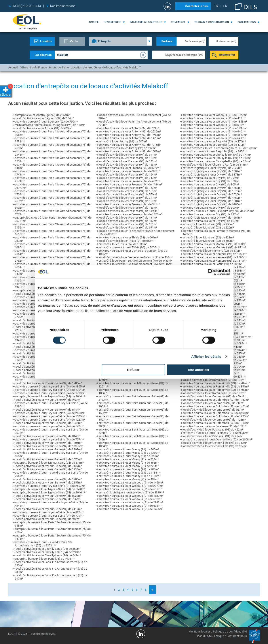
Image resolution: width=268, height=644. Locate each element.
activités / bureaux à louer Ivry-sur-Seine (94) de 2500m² (50, 413)
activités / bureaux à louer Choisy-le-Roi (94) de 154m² (217, 161)
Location (46, 41)
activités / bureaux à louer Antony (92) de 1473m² (130, 138)
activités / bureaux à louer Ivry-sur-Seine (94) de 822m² (49, 512)
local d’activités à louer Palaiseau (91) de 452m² (213, 430)
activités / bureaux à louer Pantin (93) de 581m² (212, 264)
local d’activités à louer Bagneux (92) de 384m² (45, 118)
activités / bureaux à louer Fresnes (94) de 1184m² (130, 184)
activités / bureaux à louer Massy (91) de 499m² (129, 479)
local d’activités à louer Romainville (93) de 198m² (214, 380)
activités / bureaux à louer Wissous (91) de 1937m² (215, 128)
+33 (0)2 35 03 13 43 (27, 6)
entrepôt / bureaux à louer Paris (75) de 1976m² (45, 559)
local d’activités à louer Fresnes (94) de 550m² (128, 194)
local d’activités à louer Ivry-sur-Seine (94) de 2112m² (48, 509)
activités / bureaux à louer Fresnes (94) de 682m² (129, 181)
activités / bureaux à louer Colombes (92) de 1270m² (216, 416)
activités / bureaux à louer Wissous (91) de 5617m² (215, 135)
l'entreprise (112, 22)
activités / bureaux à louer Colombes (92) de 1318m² (216, 423)
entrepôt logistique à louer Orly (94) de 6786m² (212, 204)
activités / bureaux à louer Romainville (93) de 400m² (216, 390)
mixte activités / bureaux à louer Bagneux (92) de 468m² (50, 125)
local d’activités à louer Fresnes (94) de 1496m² (129, 211)
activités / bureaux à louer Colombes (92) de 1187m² (216, 400)
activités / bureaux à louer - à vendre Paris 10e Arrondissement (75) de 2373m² (44, 544)
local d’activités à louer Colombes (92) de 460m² (213, 396)
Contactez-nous (196, 6)
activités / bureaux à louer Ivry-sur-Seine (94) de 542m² (49, 426)
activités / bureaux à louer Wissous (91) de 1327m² (215, 115)
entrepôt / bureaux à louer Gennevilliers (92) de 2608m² (217, 439)
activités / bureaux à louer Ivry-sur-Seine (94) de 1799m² (50, 393)
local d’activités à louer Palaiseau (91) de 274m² (213, 436)
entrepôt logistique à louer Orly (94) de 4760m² (212, 198)
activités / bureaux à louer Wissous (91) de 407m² (214, 118)
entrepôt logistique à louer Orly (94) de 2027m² (212, 168)
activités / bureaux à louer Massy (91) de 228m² (129, 459)
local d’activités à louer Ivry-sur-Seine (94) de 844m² (48, 410)
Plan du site (204, 636)
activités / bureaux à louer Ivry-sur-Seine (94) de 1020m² (50, 416)
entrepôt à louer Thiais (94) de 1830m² (123, 244)
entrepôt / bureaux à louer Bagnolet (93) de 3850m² (215, 151)
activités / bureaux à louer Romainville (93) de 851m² (216, 386)
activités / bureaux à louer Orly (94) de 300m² (211, 181)
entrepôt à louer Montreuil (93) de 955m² (208, 224)
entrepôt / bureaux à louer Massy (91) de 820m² (129, 456)
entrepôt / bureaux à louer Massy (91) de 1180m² (129, 476)
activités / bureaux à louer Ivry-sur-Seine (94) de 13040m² (51, 390)
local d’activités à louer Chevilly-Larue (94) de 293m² (48, 552)
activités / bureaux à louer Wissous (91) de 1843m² (215, 122)
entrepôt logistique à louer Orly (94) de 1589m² (212, 171)
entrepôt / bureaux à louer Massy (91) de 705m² (129, 449)
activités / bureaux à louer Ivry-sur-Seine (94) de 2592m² (50, 486)
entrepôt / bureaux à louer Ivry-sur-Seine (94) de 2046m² (50, 396)
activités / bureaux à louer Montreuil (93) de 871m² (214, 247)
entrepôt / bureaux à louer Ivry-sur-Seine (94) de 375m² (49, 463)
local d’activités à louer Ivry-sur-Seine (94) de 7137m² (48, 466)
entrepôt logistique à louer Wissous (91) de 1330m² (131, 492)
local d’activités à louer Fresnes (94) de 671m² (128, 228)
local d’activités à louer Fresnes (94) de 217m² (128, 178)
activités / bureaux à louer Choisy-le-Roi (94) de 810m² (217, 158)
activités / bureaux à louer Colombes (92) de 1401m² (216, 406)
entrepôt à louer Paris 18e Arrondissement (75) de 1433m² (135, 261)
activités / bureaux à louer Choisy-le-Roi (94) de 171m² (217, 155)
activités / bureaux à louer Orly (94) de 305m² (211, 184)
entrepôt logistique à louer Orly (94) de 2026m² (212, 194)
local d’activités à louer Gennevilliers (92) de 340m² (215, 443)
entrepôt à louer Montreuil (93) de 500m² (208, 241)
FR (216, 6)
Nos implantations (63, 6)
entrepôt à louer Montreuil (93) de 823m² (208, 237)
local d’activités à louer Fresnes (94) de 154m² (128, 175)
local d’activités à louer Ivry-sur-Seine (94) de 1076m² (48, 459)
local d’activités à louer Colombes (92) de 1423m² (214, 420)
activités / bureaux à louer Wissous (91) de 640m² (214, 131)
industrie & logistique (146, 22)
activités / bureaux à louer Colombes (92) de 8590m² (216, 413)
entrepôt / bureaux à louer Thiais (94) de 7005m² (129, 247)
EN (225, 6)
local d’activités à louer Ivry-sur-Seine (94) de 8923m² (48, 496)
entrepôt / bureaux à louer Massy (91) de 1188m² (129, 473)
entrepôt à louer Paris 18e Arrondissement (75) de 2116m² (135, 264)
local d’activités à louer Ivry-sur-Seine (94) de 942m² (48, 400)
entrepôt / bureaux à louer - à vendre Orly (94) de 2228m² (218, 211)
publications (247, 22)
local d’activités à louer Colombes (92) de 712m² (213, 403)
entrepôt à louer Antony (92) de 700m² (123, 141)
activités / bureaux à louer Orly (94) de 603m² (211, 221)
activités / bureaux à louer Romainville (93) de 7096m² (216, 383)
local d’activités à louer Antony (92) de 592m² (127, 148)
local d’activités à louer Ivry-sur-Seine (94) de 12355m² (49, 446)
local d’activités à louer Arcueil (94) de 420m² (43, 128)
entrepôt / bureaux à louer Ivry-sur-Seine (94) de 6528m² (50, 489)
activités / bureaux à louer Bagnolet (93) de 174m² (214, 141)
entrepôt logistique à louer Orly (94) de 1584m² (212, 201)
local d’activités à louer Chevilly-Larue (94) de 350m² (48, 549)
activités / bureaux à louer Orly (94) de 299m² (211, 178)
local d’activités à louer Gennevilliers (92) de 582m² (215, 446)
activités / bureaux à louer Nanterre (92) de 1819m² (215, 261)
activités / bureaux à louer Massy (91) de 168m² (129, 463)
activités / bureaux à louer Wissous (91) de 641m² (214, 138)
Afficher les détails (206, 356)
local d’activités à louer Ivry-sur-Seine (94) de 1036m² (48, 423)
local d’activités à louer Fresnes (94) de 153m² (128, 158)
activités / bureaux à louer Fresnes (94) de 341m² (129, 171)
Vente (74, 41)
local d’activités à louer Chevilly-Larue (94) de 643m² (48, 555)
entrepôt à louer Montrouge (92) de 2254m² (42, 115)
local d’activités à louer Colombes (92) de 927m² (213, 410)
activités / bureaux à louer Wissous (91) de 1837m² (131, 496)
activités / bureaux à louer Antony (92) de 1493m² (130, 135)
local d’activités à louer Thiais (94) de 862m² (126, 241)
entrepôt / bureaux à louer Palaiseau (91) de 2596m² (215, 433)
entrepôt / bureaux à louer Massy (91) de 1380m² (129, 453)
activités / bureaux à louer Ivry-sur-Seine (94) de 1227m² (50, 420)
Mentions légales (200, 632)
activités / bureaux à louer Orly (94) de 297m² (211, 214)
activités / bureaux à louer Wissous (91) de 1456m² (131, 483)
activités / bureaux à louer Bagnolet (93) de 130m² (214, 145)
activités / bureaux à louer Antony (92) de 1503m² (130, 151)
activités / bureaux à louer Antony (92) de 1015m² (130, 145)
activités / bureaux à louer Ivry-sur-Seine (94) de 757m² (49, 439)
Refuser (133, 370)
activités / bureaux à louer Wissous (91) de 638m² (130, 499)
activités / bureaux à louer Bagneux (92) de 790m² (46, 122)
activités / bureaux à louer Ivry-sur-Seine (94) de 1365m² (50, 386)
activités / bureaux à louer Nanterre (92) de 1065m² (215, 254)
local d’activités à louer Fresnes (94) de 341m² (128, 155)
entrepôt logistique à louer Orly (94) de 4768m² (212, 188)
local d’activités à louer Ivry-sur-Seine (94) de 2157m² (48, 483)
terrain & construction (212, 22)
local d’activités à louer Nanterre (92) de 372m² (212, 251)
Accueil (94, 22)
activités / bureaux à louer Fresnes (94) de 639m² (129, 168)
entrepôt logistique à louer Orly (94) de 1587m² (212, 218)
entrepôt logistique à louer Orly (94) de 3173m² (212, 175)
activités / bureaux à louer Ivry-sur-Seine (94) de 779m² (49, 516)
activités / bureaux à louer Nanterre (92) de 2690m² (215, 257)
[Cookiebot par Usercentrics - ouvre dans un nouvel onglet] (211, 272)
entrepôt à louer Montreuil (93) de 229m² (208, 228)
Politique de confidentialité (230, 632)
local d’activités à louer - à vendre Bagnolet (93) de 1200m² (220, 148)
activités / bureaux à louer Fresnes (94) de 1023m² (130, 214)
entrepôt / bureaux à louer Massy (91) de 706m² (129, 469)
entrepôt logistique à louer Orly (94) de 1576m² (212, 191)
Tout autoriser (198, 370)
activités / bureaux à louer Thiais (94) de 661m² (128, 237)
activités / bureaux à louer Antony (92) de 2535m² (130, 131)
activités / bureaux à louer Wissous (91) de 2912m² (131, 502)
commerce (178, 22)
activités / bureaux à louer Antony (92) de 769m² (129, 128)
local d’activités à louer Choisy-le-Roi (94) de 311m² (215, 165)
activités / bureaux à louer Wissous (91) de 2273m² (131, 486)
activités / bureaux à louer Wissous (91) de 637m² (130, 489)
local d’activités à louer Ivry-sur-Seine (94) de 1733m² (48, 469)
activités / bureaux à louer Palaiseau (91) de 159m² (214, 426)
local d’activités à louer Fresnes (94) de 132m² (128, 221)
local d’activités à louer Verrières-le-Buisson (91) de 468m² (136, 257)
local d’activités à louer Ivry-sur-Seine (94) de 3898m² (48, 449)
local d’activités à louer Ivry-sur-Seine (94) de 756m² (48, 499)
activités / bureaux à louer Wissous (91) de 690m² (214, 125)
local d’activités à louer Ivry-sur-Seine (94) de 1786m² (48, 383)
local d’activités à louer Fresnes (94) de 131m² (128, 218)
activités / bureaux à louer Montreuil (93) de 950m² (214, 244)
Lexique (219, 636)
